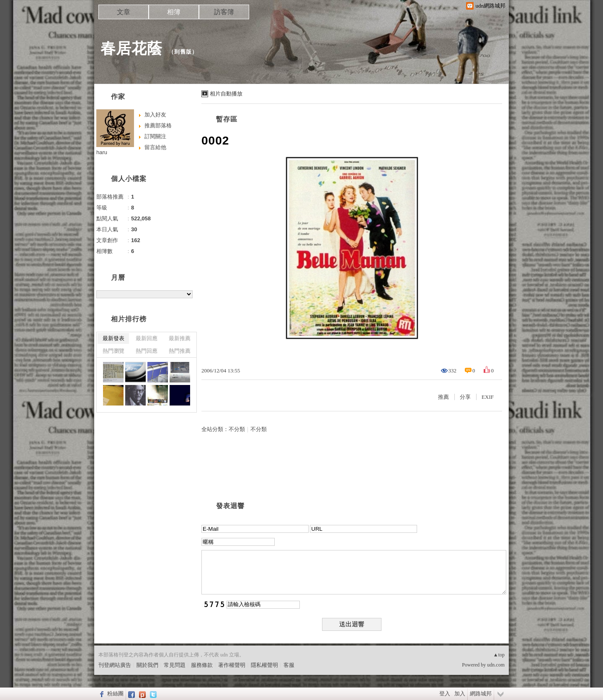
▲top (499, 655)
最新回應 (147, 338)
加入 (460, 694)
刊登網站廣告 (115, 665)
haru (102, 152)
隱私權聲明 (264, 665)
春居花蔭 (131, 48)
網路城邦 (481, 694)
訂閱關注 (155, 136)
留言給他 (155, 147)
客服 (289, 665)
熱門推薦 (180, 351)
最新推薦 (180, 338)
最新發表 (113, 338)
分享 (465, 397)
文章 (124, 12)
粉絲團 (115, 694)
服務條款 (202, 665)
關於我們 (147, 665)
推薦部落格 (158, 125)
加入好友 (155, 115)
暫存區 (227, 119)
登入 (445, 694)
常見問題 (175, 665)
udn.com (496, 665)
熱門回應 (147, 351)
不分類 (237, 429)
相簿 (174, 12)
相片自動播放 (226, 94)
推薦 (443, 397)
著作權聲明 (232, 665)
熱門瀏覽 (113, 351)
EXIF (488, 397)
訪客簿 (224, 12)
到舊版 (183, 52)
